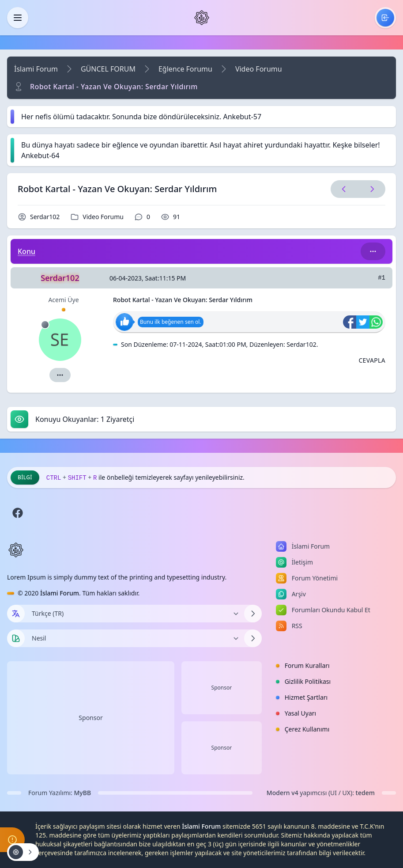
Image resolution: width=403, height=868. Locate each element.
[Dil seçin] (16, 614)
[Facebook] (18, 513)
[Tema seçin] (16, 638)
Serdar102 (45, 217)
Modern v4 (282, 793)
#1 (382, 278)
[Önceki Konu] (344, 189)
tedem (365, 793)
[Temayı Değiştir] (134, 638)
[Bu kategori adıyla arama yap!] (373, 251)
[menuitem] (385, 18)
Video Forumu (259, 69)
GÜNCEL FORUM (108, 69)
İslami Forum (36, 69)
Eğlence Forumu (185, 69)
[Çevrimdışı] (45, 325)
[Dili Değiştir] (134, 614)
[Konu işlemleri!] (23, 852)
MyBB (83, 793)
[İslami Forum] (202, 18)
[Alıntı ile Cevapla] (372, 360)
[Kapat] (18, 18)
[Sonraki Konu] (370, 189)
